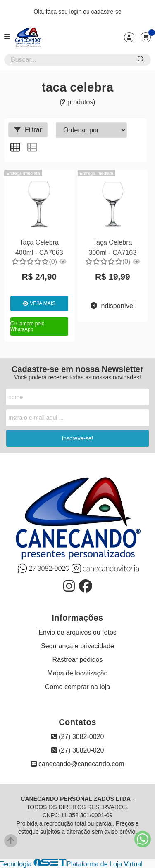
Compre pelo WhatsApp (27, 327)
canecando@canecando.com (78, 764)
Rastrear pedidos (78, 660)
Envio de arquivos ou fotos (77, 632)
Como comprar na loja (77, 687)
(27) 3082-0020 (78, 737)
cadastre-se (106, 12)
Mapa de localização (78, 673)
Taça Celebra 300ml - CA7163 (112, 247)
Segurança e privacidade (77, 646)
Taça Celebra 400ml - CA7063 (39, 247)
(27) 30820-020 (78, 750)
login (76, 12)
